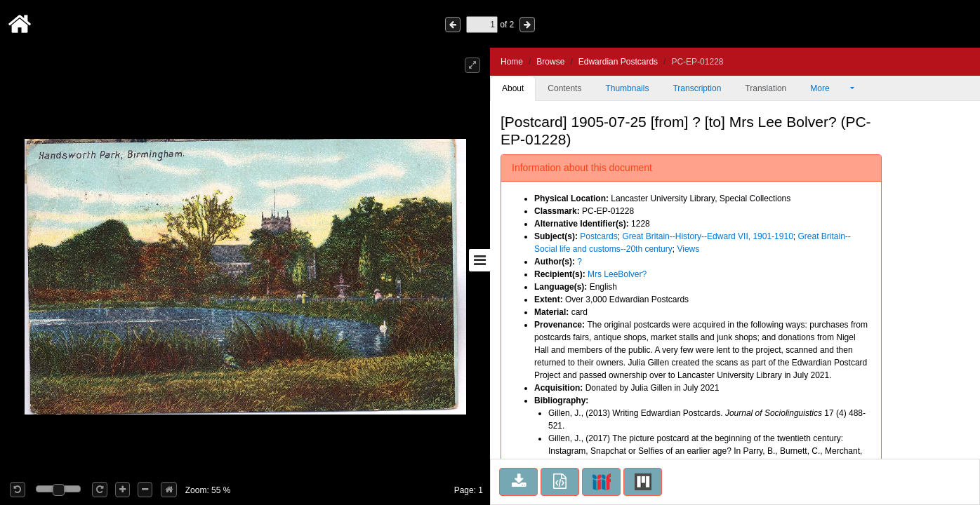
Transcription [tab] (697, 88)
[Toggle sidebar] (479, 260)
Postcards (598, 236)
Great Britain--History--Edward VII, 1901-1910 (707, 236)
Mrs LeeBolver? (617, 274)
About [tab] (513, 88)
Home (512, 62)
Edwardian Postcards (618, 62)
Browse (550, 62)
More (829, 88)
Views (688, 249)
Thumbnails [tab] (627, 88)
